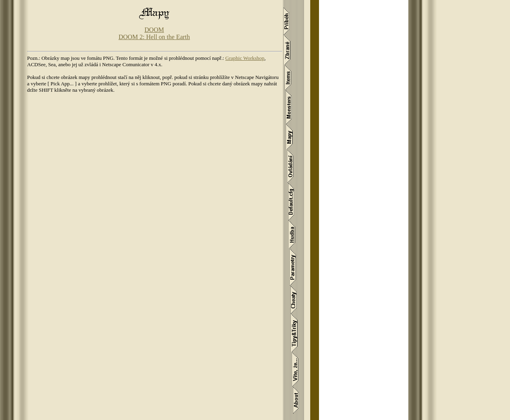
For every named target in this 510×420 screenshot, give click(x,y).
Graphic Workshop (245, 58)
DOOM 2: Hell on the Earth (154, 37)
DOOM (154, 30)
